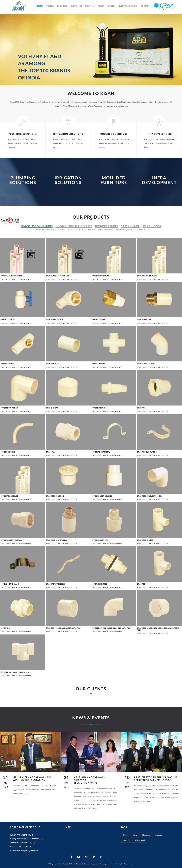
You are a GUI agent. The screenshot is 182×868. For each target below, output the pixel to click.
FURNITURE (91, 230)
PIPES (71, 230)
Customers (76, 6)
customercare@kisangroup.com (25, 851)
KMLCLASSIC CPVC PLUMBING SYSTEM (37, 226)
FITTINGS (79, 230)
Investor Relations (128, 6)
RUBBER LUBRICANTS (125, 230)
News (135, 835)
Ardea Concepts (117, 864)
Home (40, 6)
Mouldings (146, 835)
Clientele (90, 6)
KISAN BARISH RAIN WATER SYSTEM (51, 230)
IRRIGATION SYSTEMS (152, 226)
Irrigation (127, 840)
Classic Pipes (140, 840)
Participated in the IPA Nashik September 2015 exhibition (156, 779)
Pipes (125, 835)
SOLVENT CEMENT (106, 230)
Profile (50, 6)
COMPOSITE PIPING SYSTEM (106, 226)
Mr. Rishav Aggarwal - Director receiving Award (89, 780)
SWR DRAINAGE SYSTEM (131, 226)
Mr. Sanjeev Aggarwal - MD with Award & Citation (32, 779)
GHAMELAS (141, 230)
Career (111, 6)
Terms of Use (129, 864)
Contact (145, 6)
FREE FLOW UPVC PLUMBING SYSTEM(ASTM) (74, 226)
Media (101, 6)
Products (62, 6)
